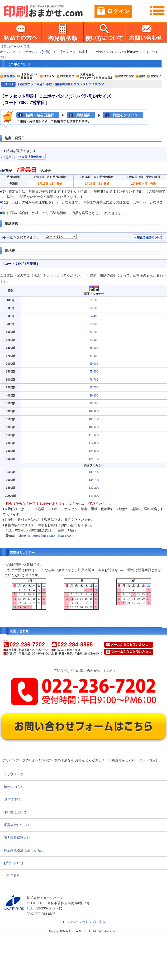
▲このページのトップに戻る (84, 922)
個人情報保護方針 (17, 838)
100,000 (94, 411)
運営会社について (17, 825)
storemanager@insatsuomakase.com (46, 535)
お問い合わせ (14, 863)
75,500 (94, 372)
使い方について (15, 812)
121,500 (94, 451)
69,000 (94, 364)
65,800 (94, 348)
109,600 (94, 427)
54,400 (94, 316)
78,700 (94, 380)
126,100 (94, 459)
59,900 (94, 324)
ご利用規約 (12, 876)
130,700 (94, 472)
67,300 (94, 356)
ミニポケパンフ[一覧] (34, 52)
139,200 (94, 488)
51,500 (94, 300)
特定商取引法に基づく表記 (24, 850)
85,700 (94, 387)
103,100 (94, 419)
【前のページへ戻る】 (17, 47)
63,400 (94, 340)
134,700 (94, 480)
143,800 (94, 496)
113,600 (94, 435)
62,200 (94, 332)
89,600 (94, 396)
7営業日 (9, 157)
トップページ (14, 774)
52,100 (94, 308)
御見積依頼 (12, 799)
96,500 (94, 403)
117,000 (94, 443)
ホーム (5, 52)
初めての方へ (14, 787)
